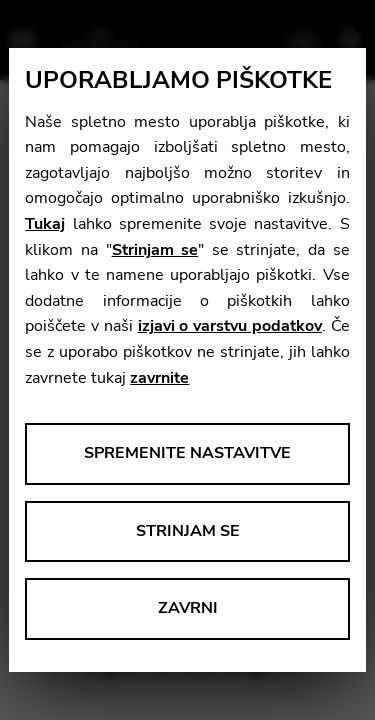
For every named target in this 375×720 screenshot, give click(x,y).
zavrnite (159, 378)
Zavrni (188, 608)
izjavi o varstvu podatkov (230, 326)
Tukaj (45, 224)
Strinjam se (155, 250)
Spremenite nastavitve (187, 453)
